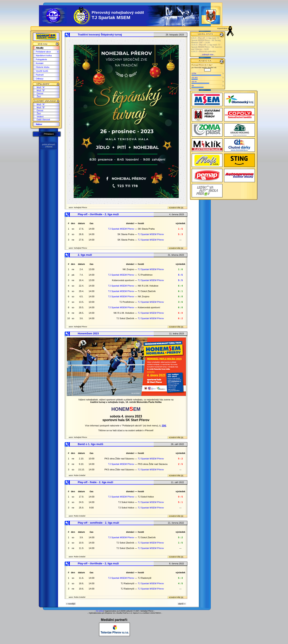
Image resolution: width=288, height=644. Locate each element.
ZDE (164, 426)
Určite (194, 73)
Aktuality (40, 48)
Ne (193, 86)
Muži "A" (41, 87)
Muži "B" (41, 90)
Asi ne (194, 81)
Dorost (40, 93)
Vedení (40, 117)
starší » (182, 604)
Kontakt (40, 63)
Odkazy (40, 79)
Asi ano (195, 77)
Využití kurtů (42, 71)
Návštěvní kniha (44, 56)
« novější (71, 604)
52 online (100, 611)
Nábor (39, 124)
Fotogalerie (41, 59)
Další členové (43, 120)
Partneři (40, 75)
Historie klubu (43, 67)
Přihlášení (49, 134)
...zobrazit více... (208, 55)
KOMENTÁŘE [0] (176, 208)
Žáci (39, 96)
